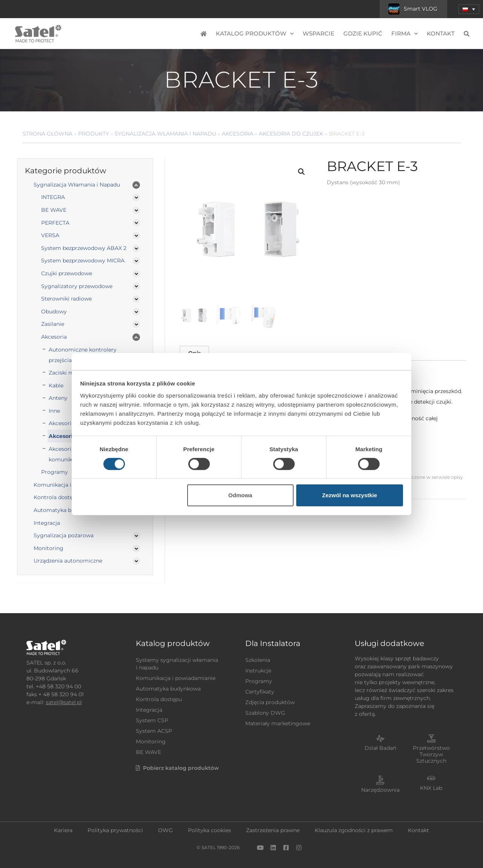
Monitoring (48, 548)
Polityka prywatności (115, 830)
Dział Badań (380, 748)
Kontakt (441, 33)
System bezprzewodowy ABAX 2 (84, 248)
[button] (469, 9)
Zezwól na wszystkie (349, 495)
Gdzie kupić (363, 33)
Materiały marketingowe (278, 723)
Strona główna (48, 134)
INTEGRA (53, 197)
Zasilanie (53, 324)
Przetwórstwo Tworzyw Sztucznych (431, 754)
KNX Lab (431, 788)
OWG (165, 830)
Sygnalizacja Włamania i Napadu (165, 134)
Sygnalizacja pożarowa (64, 535)
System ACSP (154, 731)
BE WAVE (54, 210)
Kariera (63, 830)
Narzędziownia (380, 790)
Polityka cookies (209, 830)
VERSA (50, 235)
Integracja (47, 523)
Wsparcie (318, 33)
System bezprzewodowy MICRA (83, 261)
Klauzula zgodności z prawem (354, 830)
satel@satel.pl (64, 702)
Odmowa (240, 495)
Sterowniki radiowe (66, 299)
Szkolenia (258, 660)
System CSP (152, 720)
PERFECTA (55, 223)
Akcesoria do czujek (291, 134)
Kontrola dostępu (159, 699)
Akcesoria (238, 134)
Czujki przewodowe (67, 273)
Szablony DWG (265, 713)
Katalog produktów (255, 34)
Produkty (94, 134)
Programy (259, 681)
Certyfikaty (260, 692)
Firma (405, 34)
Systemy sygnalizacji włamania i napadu (177, 664)
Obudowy (54, 311)
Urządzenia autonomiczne (68, 561)
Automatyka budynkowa (168, 689)
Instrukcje (258, 671)
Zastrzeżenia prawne (273, 830)
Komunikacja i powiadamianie (176, 678)
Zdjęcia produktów (270, 702)
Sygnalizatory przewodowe (77, 286)
